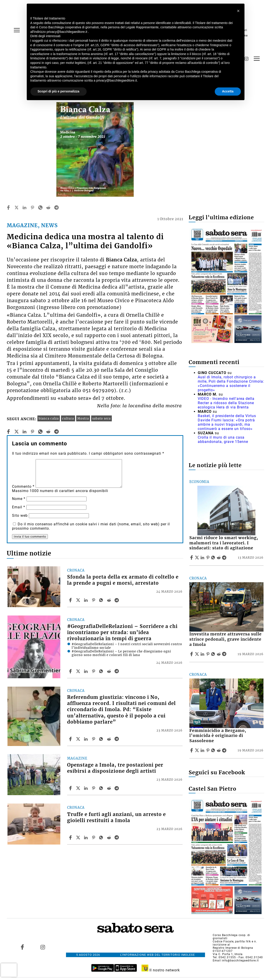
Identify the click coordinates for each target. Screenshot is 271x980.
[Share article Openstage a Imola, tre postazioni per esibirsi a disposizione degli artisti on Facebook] (71, 788)
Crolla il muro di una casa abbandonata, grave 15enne (223, 439)
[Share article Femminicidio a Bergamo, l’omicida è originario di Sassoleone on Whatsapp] (214, 750)
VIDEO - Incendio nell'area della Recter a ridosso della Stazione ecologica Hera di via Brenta (226, 403)
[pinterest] (32, 208)
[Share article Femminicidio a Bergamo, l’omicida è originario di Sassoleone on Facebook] (192, 750)
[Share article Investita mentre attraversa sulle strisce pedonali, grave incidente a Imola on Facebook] (192, 654)
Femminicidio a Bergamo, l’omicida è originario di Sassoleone (218, 736)
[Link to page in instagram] (43, 947)
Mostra (83, 418)
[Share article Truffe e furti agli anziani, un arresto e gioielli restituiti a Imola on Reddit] (110, 838)
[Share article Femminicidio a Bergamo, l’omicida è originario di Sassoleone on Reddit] (219, 750)
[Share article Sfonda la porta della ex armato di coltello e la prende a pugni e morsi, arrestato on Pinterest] (94, 600)
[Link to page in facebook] (22, 947)
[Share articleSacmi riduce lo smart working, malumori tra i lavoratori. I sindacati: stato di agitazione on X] (198, 558)
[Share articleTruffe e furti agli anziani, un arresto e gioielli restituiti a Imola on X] (79, 838)
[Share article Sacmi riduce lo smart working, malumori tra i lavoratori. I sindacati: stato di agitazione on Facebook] (192, 558)
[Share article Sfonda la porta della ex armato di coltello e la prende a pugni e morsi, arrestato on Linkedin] (86, 600)
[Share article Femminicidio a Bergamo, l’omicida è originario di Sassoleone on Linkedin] (203, 750)
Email (19, 507)
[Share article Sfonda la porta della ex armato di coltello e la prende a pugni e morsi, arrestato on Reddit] (110, 600)
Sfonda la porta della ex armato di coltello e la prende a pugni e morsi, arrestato (123, 580)
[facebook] (8, 208)
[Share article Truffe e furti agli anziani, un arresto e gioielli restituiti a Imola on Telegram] (117, 838)
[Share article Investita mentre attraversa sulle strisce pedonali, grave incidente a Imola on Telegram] (225, 654)
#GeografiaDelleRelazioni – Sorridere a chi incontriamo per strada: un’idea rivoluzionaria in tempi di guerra (122, 632)
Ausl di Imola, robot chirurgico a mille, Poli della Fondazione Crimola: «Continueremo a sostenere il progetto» (231, 384)
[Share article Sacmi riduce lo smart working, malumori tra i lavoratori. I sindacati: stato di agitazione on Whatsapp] (214, 558)
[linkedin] (24, 208)
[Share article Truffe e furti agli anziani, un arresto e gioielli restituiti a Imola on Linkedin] (86, 838)
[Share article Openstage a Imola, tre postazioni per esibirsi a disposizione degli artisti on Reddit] (110, 788)
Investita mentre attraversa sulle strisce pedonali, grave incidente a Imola (226, 639)
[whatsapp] (40, 208)
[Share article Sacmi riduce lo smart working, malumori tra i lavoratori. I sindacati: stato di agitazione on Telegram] (225, 558)
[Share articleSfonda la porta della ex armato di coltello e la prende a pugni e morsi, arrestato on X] (79, 600)
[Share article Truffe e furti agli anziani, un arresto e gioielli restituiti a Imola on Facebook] (71, 838)
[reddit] (48, 208)
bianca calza (49, 418)
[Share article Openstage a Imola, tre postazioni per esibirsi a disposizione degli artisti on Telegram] (117, 788)
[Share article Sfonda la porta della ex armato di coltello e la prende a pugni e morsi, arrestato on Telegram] (117, 600)
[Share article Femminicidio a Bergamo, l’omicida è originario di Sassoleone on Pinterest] (208, 750)
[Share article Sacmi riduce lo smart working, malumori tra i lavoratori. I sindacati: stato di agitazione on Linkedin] (203, 558)
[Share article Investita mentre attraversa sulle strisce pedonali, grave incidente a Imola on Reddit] (219, 654)
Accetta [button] (228, 91)
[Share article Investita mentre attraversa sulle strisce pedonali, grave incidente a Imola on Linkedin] (203, 654)
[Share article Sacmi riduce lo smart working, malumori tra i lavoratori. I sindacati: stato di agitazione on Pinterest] (208, 558)
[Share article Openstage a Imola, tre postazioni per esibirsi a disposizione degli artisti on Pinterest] (94, 788)
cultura (68, 418)
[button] (239, 11)
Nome (19, 499)
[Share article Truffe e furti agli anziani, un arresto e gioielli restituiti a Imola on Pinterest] (94, 838)
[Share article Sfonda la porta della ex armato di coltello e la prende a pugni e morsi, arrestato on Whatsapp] (102, 600)
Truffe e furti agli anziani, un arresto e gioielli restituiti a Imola (116, 817)
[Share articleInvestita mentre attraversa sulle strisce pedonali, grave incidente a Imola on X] (198, 654)
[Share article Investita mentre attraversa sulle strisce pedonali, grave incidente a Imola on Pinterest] (208, 654)
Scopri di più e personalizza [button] (59, 91)
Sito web (20, 515)
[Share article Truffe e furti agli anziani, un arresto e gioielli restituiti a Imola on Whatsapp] (102, 838)
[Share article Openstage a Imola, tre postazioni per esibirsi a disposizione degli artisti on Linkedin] (86, 788)
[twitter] (17, 208)
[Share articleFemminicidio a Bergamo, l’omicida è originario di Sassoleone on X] (198, 750)
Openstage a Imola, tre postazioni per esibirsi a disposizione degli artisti (115, 768)
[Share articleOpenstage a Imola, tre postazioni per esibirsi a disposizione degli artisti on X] (79, 788)
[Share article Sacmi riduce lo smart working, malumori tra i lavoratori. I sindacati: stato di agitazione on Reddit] (219, 558)
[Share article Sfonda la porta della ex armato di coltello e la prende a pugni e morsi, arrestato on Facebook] (71, 600)
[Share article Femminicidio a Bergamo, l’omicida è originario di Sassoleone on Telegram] (225, 750)
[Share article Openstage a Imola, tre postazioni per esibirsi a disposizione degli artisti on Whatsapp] (102, 788)
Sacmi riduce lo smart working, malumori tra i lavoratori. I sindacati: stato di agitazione (224, 543)
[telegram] (56, 208)
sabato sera (101, 418)
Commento (23, 486)
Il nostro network (161, 970)
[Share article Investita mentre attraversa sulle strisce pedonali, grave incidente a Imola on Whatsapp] (214, 654)
